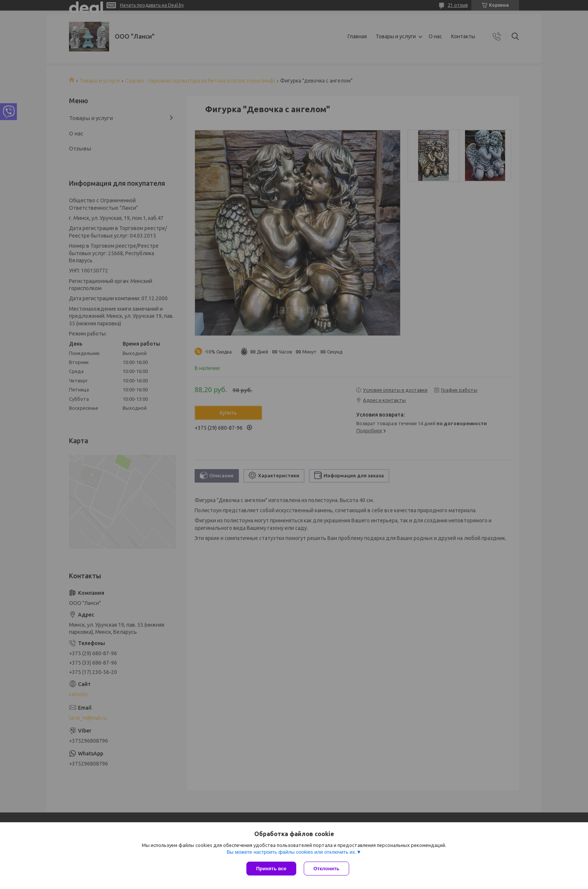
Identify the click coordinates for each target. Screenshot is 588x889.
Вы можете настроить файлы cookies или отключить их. (291, 852)
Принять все (271, 869)
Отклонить (326, 869)
